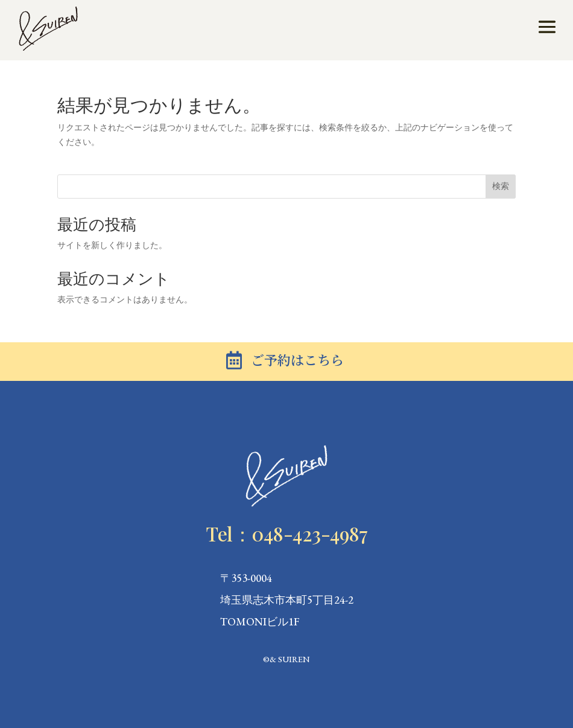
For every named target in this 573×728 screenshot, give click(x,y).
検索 (501, 186)
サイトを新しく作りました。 (112, 245)
